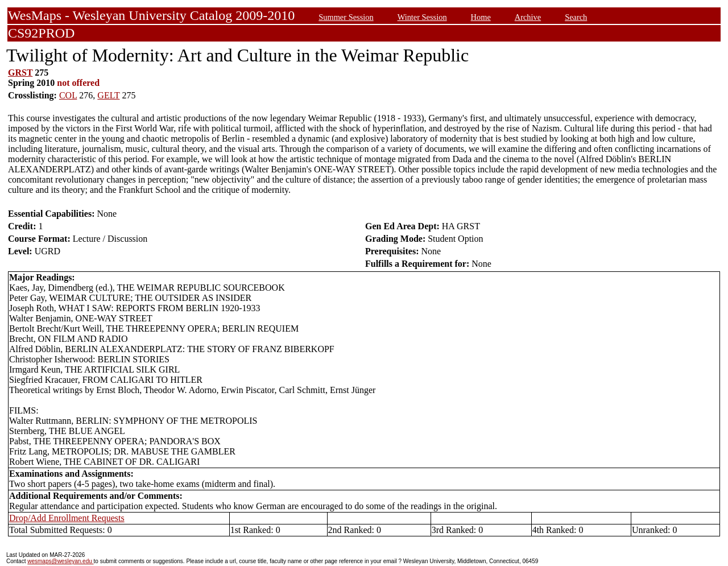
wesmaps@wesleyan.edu (60, 561)
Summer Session (346, 17)
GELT (108, 95)
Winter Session (422, 17)
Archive (528, 17)
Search (576, 17)
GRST (20, 73)
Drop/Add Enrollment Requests (67, 518)
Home (481, 17)
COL (68, 95)
